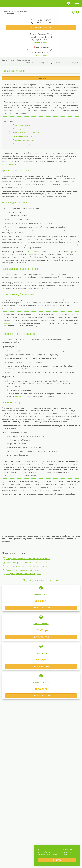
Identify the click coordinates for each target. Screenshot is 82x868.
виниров (42, 274)
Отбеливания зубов (41, 682)
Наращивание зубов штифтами (25, 136)
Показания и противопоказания (25, 140)
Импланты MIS (41, 653)
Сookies (58, 852)
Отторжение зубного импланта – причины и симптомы (28, 559)
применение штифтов (53, 230)
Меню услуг (41, 78)
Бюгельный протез (41, 624)
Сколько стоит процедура (23, 144)
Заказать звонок (41, 42)
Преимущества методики (22, 125)
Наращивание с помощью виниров (26, 133)
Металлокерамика (41, 594)
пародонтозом (20, 396)
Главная (4, 60)
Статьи (12, 60)
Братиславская (43, 47)
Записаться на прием (41, 608)
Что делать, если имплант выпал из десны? (24, 574)
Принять (57, 860)
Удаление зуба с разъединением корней (23, 570)
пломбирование (31, 252)
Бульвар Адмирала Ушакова (43, 34)
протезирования (9, 164)
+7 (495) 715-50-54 (43, 40)
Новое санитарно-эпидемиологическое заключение (27, 563)
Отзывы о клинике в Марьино (67, 63)
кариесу (7, 323)
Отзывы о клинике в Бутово (36, 63)
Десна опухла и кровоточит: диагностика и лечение (27, 566)
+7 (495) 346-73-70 (43, 52)
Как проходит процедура (22, 129)
